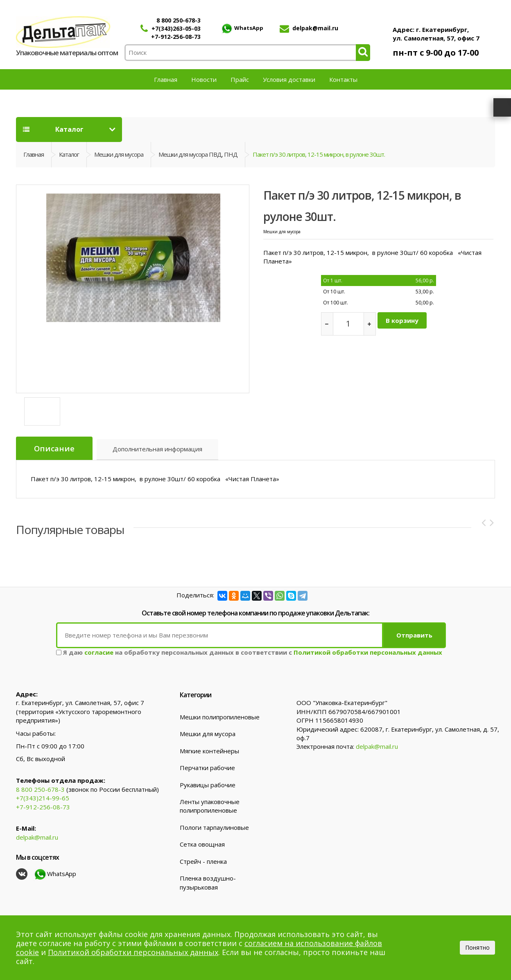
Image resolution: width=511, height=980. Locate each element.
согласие (99, 652)
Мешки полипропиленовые (220, 716)
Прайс (240, 79)
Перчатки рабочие (207, 767)
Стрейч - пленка (203, 861)
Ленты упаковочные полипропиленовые (210, 805)
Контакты (343, 79)
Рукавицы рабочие (208, 784)
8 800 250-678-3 (179, 20)
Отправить (414, 635)
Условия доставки (289, 79)
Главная (166, 79)
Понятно (477, 947)
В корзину (402, 320)
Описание (54, 448)
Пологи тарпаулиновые (214, 827)
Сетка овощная (202, 844)
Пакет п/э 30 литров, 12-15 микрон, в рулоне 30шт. (319, 154)
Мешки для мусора (119, 154)
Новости (204, 79)
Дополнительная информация (158, 450)
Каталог (53, 129)
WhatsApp (242, 28)
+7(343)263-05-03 (176, 28)
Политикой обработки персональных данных (368, 652)
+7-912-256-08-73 (176, 37)
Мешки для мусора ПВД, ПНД (198, 154)
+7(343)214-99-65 (43, 798)
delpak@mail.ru (315, 28)
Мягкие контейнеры (209, 750)
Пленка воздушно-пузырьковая (208, 882)
